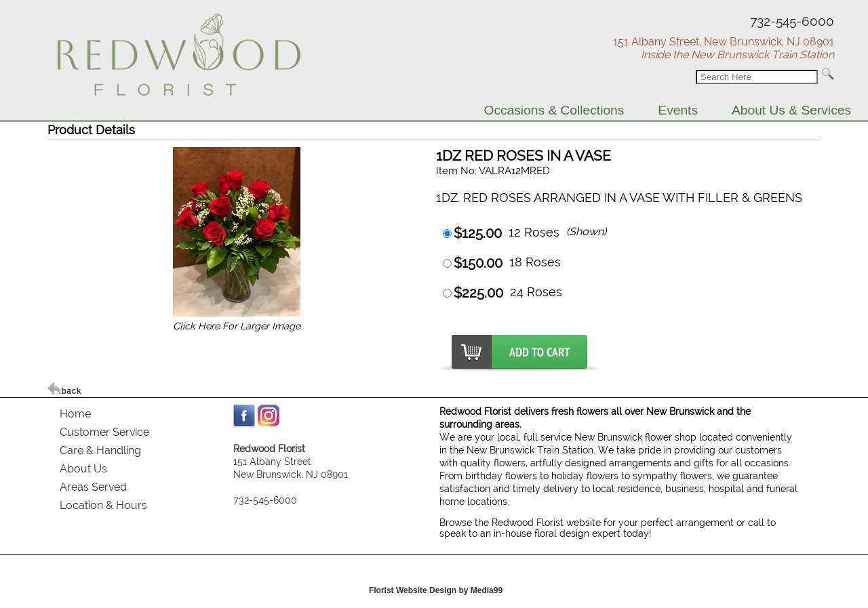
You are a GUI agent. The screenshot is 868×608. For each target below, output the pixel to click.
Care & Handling (100, 450)
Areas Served (93, 487)
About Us (83, 469)
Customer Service (104, 432)
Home (75, 414)
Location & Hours (103, 505)
